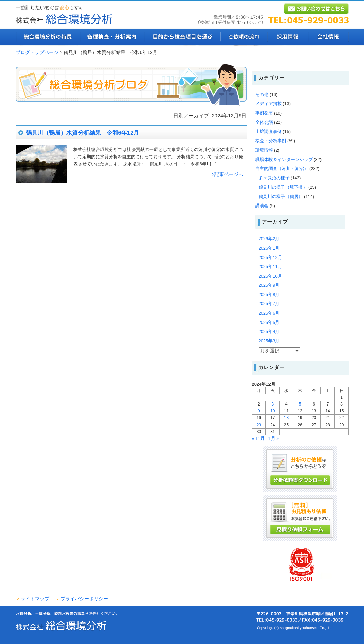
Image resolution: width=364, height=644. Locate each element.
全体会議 (264, 122)
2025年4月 (269, 332)
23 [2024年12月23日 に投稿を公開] (259, 425)
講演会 (262, 206)
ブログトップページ (37, 52)
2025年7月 (269, 304)
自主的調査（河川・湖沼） (282, 169)
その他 (262, 94)
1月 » (273, 438)
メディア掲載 (268, 104)
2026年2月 (269, 239)
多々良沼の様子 (274, 178)
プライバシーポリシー (84, 599)
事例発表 (264, 113)
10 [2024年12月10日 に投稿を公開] (272, 411)
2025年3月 (269, 341)
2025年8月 (269, 294)
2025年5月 (269, 322)
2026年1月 (269, 248)
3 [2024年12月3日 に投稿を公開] (273, 404)
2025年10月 (270, 276)
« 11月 (258, 438)
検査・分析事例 (271, 141)
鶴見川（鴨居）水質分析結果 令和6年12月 (83, 133)
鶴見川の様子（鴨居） (281, 196)
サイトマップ (35, 599)
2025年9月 (269, 285)
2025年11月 (270, 267)
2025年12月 (270, 257)
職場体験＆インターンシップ (284, 159)
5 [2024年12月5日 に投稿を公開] (300, 404)
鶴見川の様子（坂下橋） (283, 187)
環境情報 (264, 150)
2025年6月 (269, 313)
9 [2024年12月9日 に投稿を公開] (259, 411)
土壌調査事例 (268, 131)
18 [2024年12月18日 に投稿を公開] (286, 418)
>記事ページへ (227, 174)
